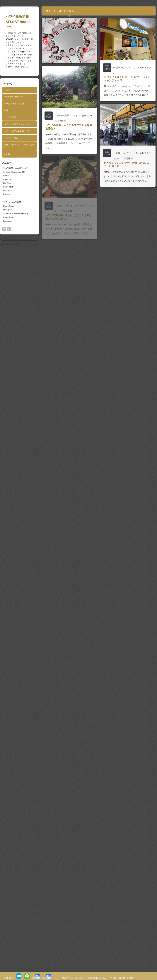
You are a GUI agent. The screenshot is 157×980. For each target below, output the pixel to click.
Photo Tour (8, 187)
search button (9, 229)
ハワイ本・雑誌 (11, 138)
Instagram (8, 190)
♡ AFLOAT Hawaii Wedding (16, 213)
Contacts (7, 194)
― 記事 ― (8, 90)
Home (6, 176)
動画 (6, 110)
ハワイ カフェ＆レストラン (17, 131)
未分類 (7, 154)
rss (4, 229)
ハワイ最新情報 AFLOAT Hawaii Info (25, 22)
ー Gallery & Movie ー (13, 97)
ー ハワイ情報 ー (11, 117)
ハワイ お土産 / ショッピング (17, 124)
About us (7, 179)
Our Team (8, 183)
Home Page (8, 206)
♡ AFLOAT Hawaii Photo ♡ (16, 168)
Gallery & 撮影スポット (14, 104)
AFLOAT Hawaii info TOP (15, 172)
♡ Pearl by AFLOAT (12, 202)
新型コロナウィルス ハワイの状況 (19, 146)
